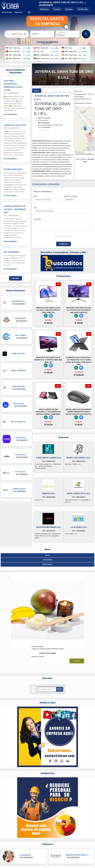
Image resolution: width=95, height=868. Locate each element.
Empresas (45, 9)
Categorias (47, 560)
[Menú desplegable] (29, 12)
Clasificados (83, 9)
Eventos (57, 9)
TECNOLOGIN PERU (13, 169)
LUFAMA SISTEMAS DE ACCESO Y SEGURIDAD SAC (15, 209)
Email (35, 196)
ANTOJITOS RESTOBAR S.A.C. (49, 527)
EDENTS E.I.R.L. (49, 493)
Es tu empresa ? (43, 120)
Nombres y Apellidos (71, 196)
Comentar (63, 244)
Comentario (37, 219)
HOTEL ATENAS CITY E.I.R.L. (79, 493)
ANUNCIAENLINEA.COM (41, 141)
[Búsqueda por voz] (25, 34)
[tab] (37, 91)
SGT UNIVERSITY (12, 252)
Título (35, 208)
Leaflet (79, 152)
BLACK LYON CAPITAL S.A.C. (79, 458)
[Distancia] (68, 34)
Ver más (16, 278)
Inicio (47, 555)
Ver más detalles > (11, 114)
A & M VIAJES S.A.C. (79, 527)
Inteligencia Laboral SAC (15, 125)
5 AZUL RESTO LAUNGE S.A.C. (49, 458)
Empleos (69, 9)
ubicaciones (47, 564)
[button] (25, 34)
